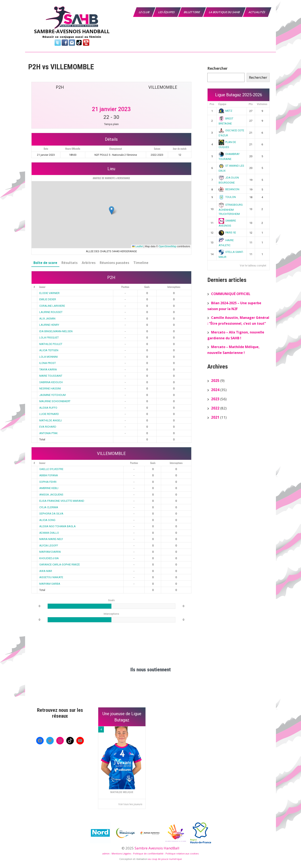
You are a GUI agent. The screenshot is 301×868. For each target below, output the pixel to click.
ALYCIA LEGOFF (49, 546)
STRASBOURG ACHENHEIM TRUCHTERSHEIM (231, 209)
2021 (215, 417)
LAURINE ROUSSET (51, 312)
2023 (215, 399)
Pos (212, 104)
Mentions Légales (121, 853)
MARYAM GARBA (50, 584)
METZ (226, 111)
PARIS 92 (227, 233)
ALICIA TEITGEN (49, 350)
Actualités (257, 12)
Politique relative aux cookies (182, 853)
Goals (147, 287)
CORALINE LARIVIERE (52, 306)
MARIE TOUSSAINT (51, 376)
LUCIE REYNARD (49, 414)
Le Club (144, 12)
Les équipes (167, 12)
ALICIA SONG (47, 520)
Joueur (42, 287)
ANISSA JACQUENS (51, 495)
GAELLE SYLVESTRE (51, 469)
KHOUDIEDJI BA (49, 558)
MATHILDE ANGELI (51, 420)
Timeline (141, 263)
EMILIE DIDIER (48, 299)
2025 (215, 381)
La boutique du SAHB (224, 12)
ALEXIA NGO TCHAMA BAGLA (57, 526)
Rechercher (217, 68)
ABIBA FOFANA (49, 475)
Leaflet (137, 246)
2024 (215, 390)
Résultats (70, 263)
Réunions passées (114, 263)
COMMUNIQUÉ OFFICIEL (231, 294)
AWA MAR (46, 571)
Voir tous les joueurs (130, 804)
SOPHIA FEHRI (48, 482)
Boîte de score (45, 263)
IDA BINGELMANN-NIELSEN (56, 331)
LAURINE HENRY (49, 325)
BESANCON (229, 189)
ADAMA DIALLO (49, 533)
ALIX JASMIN (47, 319)
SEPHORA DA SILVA (51, 514)
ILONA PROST (48, 363)
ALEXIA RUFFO (48, 408)
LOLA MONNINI (48, 357)
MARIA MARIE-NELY (51, 539)
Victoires (262, 104)
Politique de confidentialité (148, 853)
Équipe (222, 104)
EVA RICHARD (48, 427)
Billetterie (192, 12)
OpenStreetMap (168, 246)
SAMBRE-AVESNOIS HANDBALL (72, 31)
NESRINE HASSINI (50, 388)
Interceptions (174, 287)
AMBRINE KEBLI (49, 488)
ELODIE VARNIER (49, 293)
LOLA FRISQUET (49, 338)
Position (125, 287)
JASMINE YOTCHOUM (52, 395)
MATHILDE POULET (51, 344)
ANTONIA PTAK (48, 433)
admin (106, 853)
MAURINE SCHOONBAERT (55, 401)
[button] (112, 210)
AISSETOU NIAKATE (51, 577)
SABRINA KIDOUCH (51, 382)
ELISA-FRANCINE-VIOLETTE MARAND (62, 501)
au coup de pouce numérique (165, 859)
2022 (215, 408)
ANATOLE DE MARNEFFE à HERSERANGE (112, 178)
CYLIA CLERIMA (49, 507)
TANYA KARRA (48, 369)
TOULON (227, 197)
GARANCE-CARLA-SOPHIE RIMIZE (60, 565)
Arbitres (89, 263)
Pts (251, 104)
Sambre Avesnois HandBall (157, 848)
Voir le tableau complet (253, 266)
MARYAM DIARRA (50, 552)
